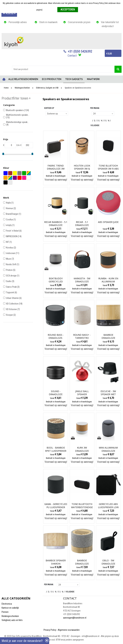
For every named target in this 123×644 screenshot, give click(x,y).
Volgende (95, 125)
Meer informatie (50, 10)
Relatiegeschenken (22, 88)
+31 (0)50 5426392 (80, 51)
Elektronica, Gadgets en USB (47, 88)
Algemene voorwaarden (69, 630)
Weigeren (83, 10)
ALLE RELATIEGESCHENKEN (23, 79)
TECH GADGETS (74, 79)
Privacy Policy (50, 630)
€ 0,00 (109, 54)
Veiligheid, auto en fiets (12, 620)
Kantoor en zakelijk (10, 608)
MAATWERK (93, 79)
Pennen (5, 612)
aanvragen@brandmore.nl (75, 618)
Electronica (7, 604)
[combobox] (63, 69)
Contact (72, 56)
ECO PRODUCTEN (52, 79)
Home (4, 79)
